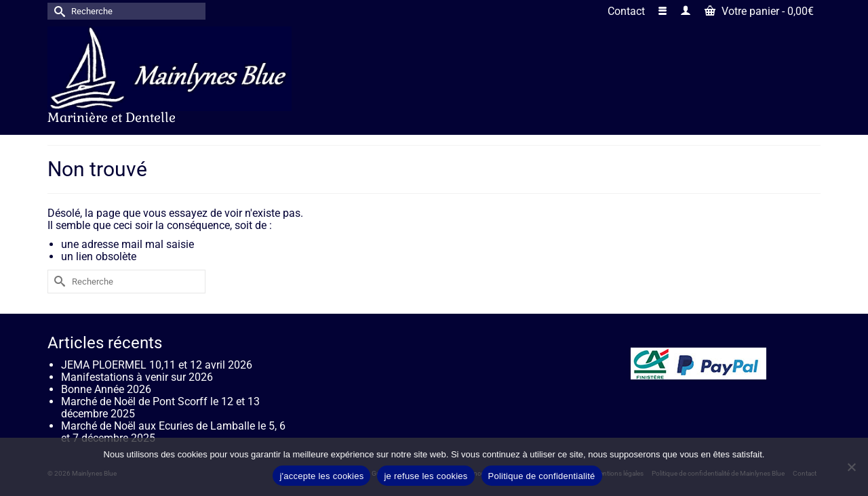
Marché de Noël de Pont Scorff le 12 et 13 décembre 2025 (160, 408)
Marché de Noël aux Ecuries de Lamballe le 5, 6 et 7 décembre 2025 (173, 432)
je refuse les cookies (426, 476)
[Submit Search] (58, 11)
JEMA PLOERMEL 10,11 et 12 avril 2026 (157, 365)
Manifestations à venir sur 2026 (137, 377)
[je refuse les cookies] (851, 467)
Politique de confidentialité (542, 476)
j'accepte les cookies (321, 476)
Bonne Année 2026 (106, 389)
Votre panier (759, 11)
